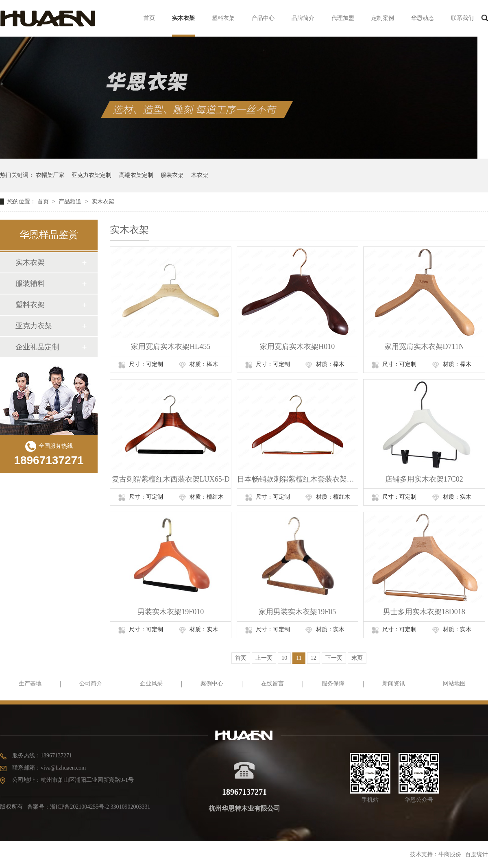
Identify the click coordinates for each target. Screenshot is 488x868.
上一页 (264, 658)
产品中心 (263, 18)
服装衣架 (172, 175)
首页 (149, 18)
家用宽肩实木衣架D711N (424, 347)
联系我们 (462, 18)
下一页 (334, 658)
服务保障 (333, 684)
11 (299, 658)
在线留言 (272, 684)
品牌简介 (303, 18)
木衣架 (200, 175)
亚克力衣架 (34, 326)
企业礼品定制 (37, 347)
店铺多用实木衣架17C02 (424, 479)
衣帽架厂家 (50, 175)
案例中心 (212, 684)
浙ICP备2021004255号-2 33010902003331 (100, 807)
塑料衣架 (223, 18)
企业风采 (151, 684)
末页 (357, 658)
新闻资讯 (394, 684)
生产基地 (30, 684)
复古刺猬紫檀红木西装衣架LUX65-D (171, 479)
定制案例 (383, 18)
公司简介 (91, 684)
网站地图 (454, 684)
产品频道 (71, 202)
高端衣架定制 (136, 175)
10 (284, 658)
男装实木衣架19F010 (171, 612)
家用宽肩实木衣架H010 (297, 347)
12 (314, 658)
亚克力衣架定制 (91, 175)
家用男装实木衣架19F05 (297, 612)
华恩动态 (423, 18)
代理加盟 (343, 18)
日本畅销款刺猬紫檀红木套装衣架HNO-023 (297, 479)
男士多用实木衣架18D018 (424, 612)
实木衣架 (183, 18)
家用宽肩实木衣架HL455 (171, 347)
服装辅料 (30, 284)
